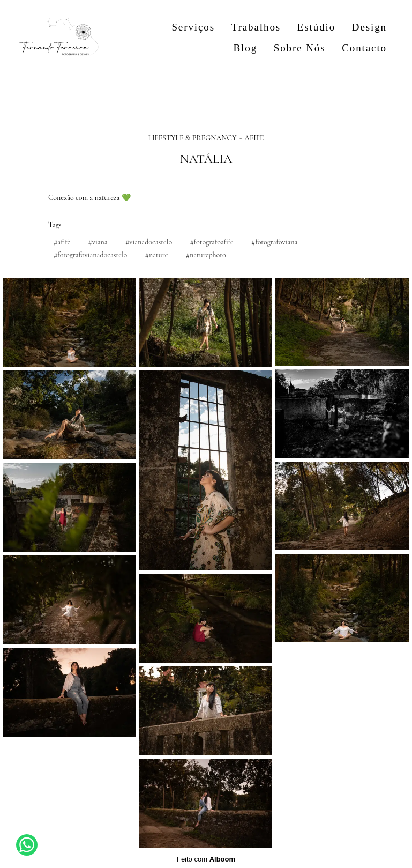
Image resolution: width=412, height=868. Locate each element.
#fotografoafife (211, 242)
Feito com (206, 859)
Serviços (193, 27)
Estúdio (316, 27)
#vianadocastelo (149, 242)
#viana (98, 242)
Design (369, 27)
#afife (62, 242)
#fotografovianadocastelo (90, 255)
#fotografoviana (274, 242)
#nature (157, 255)
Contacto (364, 48)
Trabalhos (256, 27)
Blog (246, 48)
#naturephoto (206, 255)
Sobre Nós (300, 48)
